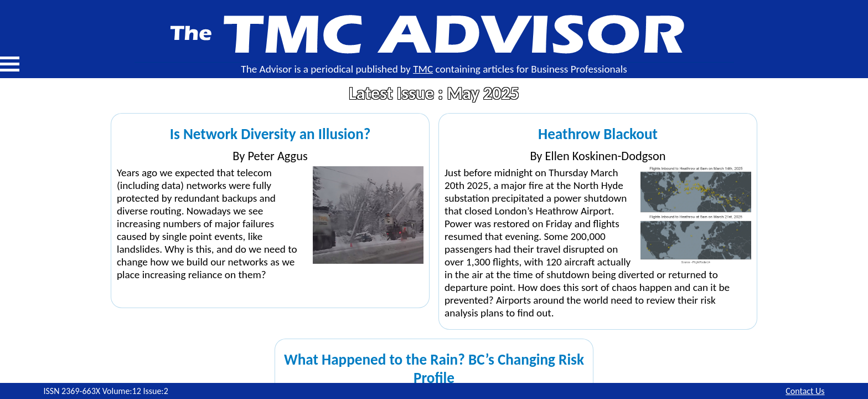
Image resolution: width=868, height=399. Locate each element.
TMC (423, 69)
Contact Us (805, 391)
